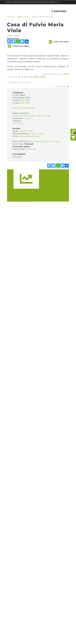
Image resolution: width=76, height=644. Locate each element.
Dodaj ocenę (39, 77)
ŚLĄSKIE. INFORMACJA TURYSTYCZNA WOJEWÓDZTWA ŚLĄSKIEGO (30, 2)
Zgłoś (66, 74)
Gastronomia (18, 123)
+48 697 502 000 (37, 134)
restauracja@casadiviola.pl (29, 136)
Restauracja (31, 149)
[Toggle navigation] (58, 2)
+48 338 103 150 (26, 131)
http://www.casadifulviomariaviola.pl (45, 141)
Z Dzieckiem (59, 11)
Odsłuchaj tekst (59, 42)
